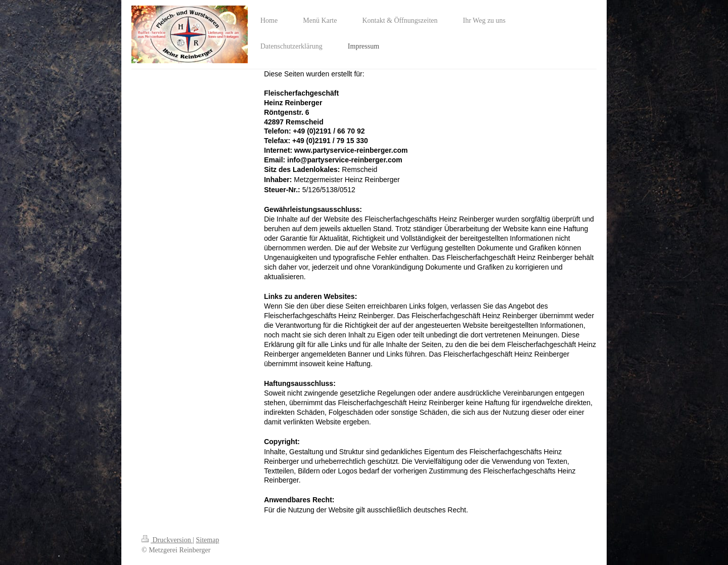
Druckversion (167, 540)
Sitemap (208, 540)
